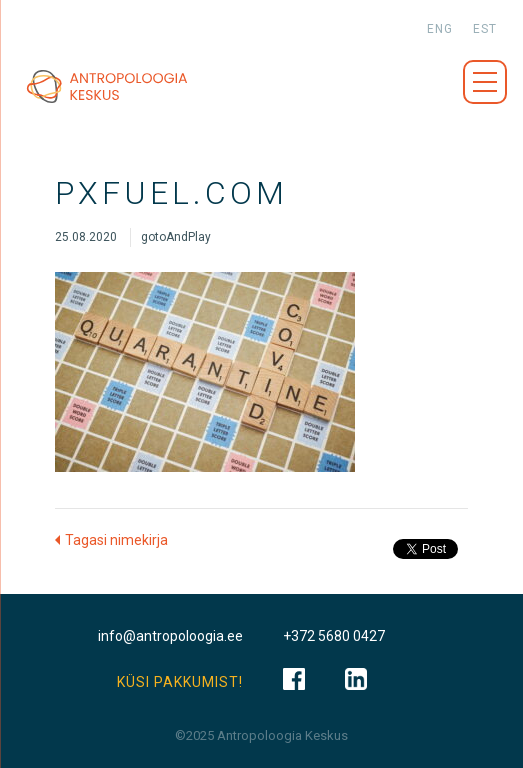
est (485, 29)
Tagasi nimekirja (116, 540)
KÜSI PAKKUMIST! (180, 682)
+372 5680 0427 (334, 636)
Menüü (485, 82)
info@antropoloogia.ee (170, 636)
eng (440, 29)
